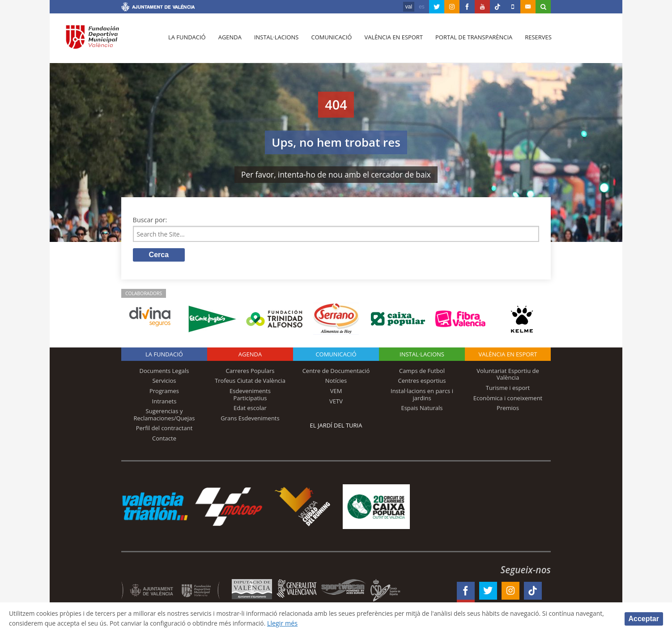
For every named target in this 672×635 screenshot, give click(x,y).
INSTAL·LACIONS (422, 355)
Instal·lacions (274, 41)
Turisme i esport (508, 389)
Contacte (164, 439)
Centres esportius (422, 381)
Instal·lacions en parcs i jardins (422, 395)
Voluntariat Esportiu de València (508, 375)
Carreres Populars (250, 372)
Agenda (229, 41)
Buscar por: (150, 220)
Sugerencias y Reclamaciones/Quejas (164, 415)
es (422, 7)
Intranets (164, 402)
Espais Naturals (422, 409)
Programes (164, 392)
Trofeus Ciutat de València (250, 381)
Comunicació (329, 41)
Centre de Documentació (336, 372)
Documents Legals (164, 372)
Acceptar (644, 618)
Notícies (336, 381)
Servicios (164, 381)
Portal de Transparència (470, 41)
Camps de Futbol (422, 372)
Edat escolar (250, 409)
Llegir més (324, 623)
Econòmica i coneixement (508, 398)
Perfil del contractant (164, 429)
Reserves (534, 41)
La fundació (187, 41)
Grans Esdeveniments (250, 419)
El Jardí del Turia (336, 426)
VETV (336, 402)
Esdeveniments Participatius (250, 395)
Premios (508, 409)
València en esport (390, 41)
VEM (336, 392)
